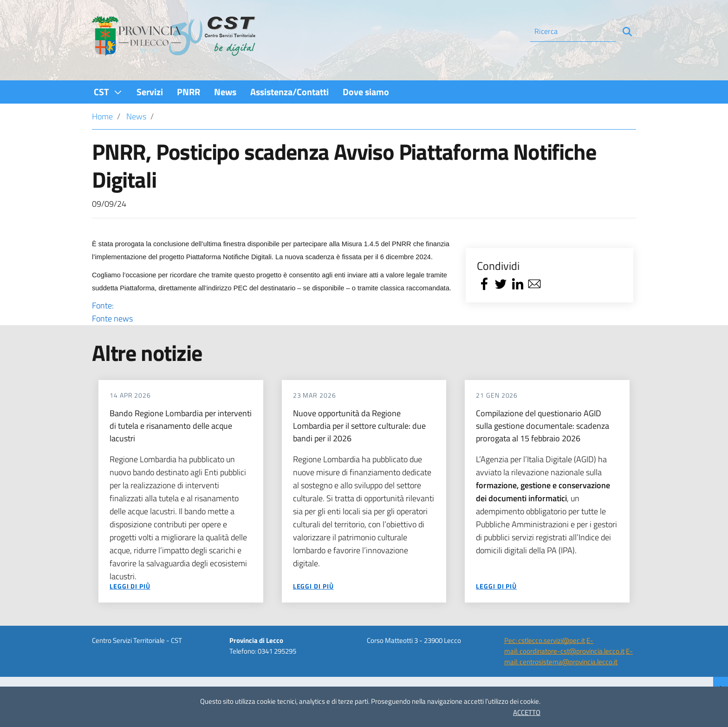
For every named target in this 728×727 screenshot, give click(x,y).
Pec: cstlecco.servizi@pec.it (545, 640)
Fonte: (272, 312)
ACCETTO (527, 712)
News (136, 116)
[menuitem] (108, 92)
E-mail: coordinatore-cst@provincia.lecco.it (564, 646)
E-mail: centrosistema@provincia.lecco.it (569, 656)
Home (102, 116)
